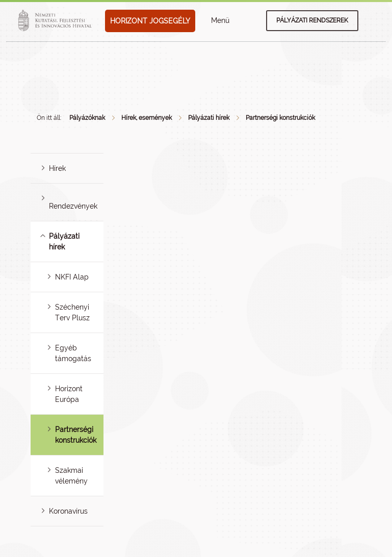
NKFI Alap (72, 277)
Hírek (57, 168)
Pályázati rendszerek (312, 20)
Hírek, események (147, 118)
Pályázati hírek (209, 118)
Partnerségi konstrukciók (280, 118)
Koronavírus (68, 511)
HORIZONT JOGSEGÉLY (150, 21)
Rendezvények (73, 206)
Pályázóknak (87, 118)
